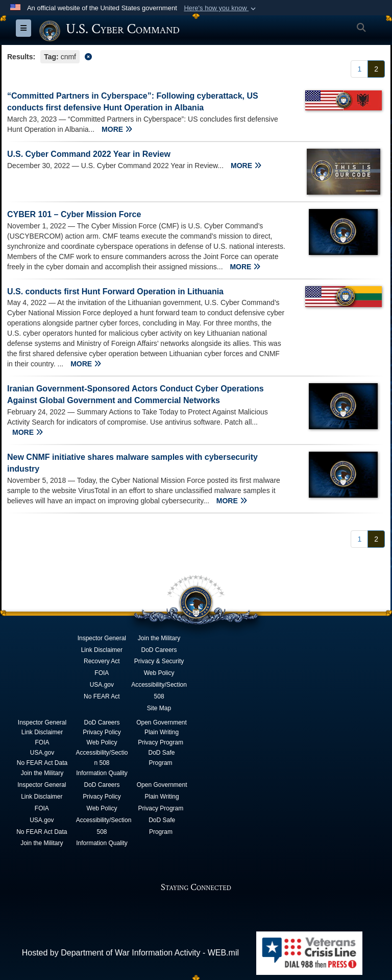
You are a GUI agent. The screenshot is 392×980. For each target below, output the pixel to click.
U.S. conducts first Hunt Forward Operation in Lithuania (115, 291)
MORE (117, 129)
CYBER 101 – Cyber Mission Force (74, 214)
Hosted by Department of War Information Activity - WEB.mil (130, 953)
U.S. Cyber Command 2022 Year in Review (89, 154)
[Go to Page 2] (376, 69)
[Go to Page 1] (359, 69)
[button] (221, 8)
